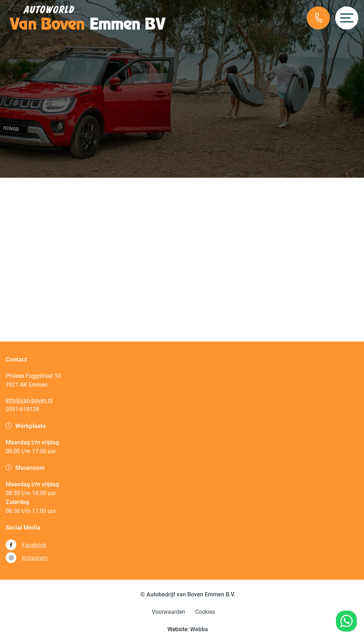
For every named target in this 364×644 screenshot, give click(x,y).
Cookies (205, 612)
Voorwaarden (168, 612)
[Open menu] (347, 18)
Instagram (27, 558)
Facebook (26, 545)
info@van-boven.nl (29, 400)
